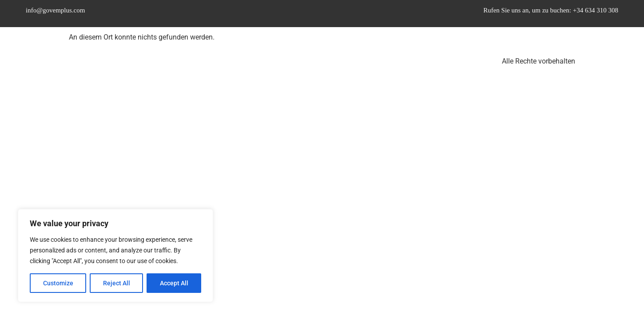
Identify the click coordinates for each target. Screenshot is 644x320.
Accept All (174, 283)
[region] (115, 256)
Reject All (117, 283)
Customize (58, 283)
